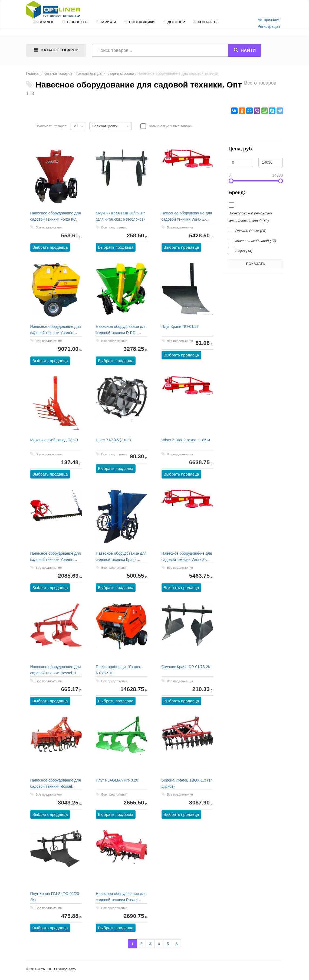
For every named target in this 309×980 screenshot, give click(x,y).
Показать (256, 264)
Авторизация (269, 20)
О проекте (75, 22)
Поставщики (139, 22)
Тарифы (106, 22)
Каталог (43, 22)
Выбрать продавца (50, 247)
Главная (33, 73)
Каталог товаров (58, 73)
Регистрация (269, 26)
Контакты (205, 22)
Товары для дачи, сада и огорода (105, 73)
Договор (174, 22)
